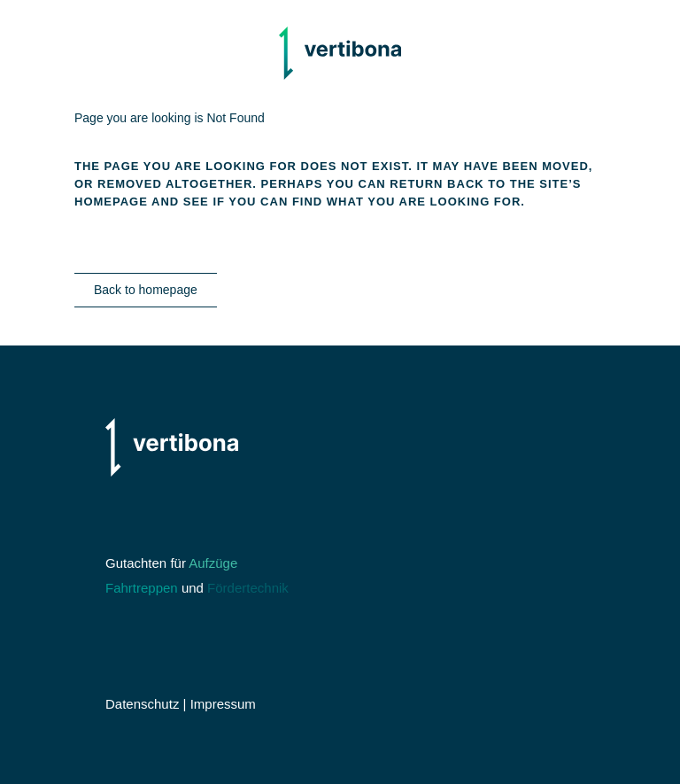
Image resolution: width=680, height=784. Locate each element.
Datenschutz (142, 704)
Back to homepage (146, 290)
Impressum (223, 704)
